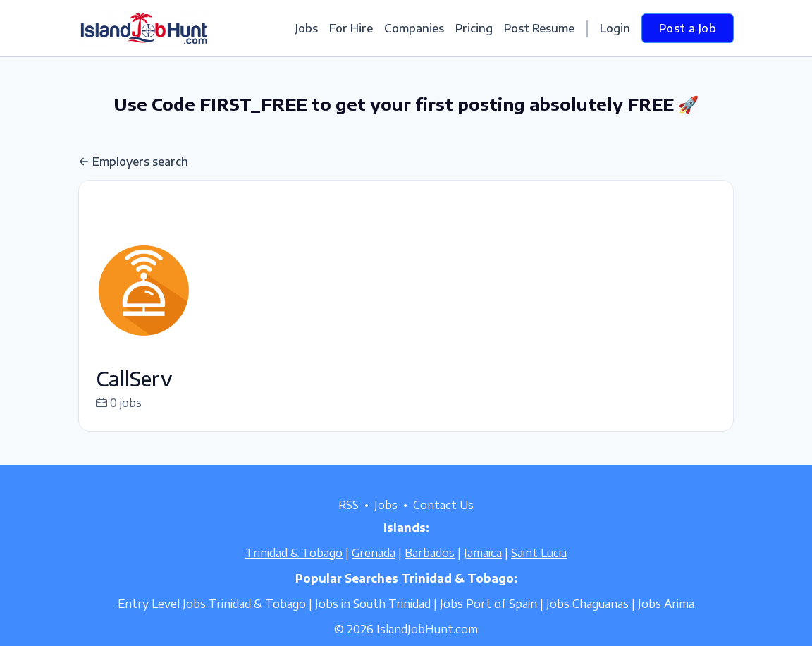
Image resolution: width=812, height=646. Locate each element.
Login (615, 28)
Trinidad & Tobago (294, 570)
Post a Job (688, 28)
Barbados (430, 570)
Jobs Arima (666, 621)
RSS (349, 522)
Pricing (474, 28)
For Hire (351, 28)
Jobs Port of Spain (488, 621)
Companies (414, 28)
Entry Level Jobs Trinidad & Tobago (212, 621)
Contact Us (443, 522)
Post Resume (539, 28)
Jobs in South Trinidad (373, 621)
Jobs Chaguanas (588, 621)
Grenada (374, 570)
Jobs (307, 28)
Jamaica (483, 570)
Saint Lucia (539, 570)
